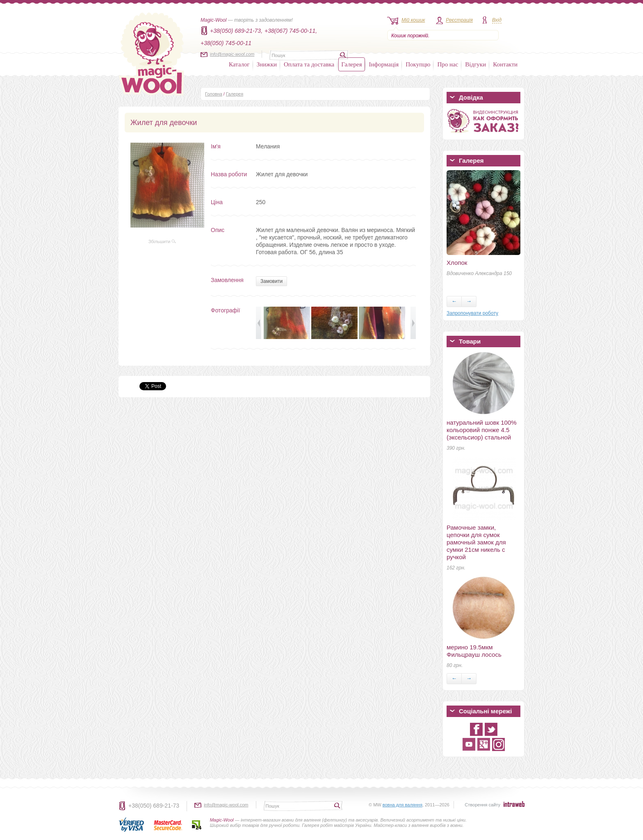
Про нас (448, 64)
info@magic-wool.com (232, 54)
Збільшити (162, 241)
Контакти (505, 64)
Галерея (351, 64)
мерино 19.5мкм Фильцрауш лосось (474, 651)
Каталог (239, 64)
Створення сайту (482, 805)
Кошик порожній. (410, 36)
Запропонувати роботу (472, 313)
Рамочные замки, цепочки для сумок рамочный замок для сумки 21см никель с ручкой (476, 542)
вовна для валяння (402, 805)
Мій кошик (413, 20)
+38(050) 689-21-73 (154, 806)
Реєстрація (459, 20)
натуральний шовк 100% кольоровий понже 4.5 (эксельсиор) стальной (482, 430)
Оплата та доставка (309, 64)
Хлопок (457, 263)
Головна (214, 94)
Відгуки (475, 64)
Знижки (267, 64)
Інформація (384, 64)
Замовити (271, 281)
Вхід (497, 20)
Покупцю (418, 64)
